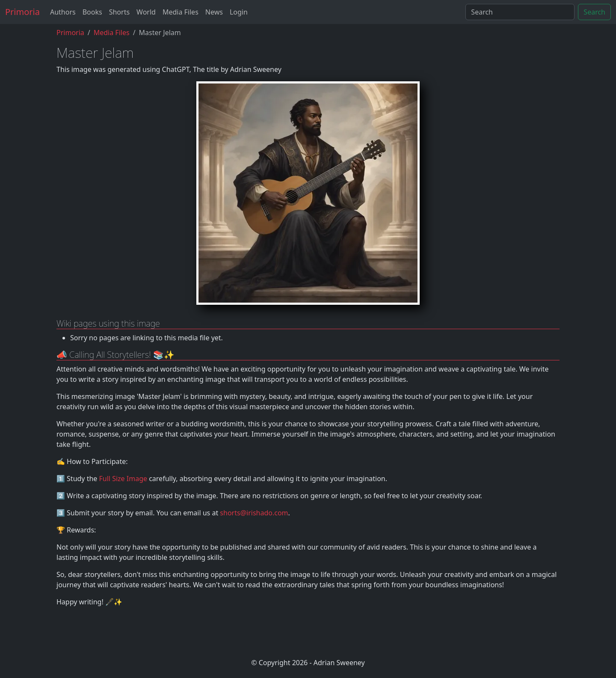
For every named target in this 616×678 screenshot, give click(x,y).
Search (594, 12)
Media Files (181, 12)
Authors (63, 12)
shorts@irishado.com (254, 513)
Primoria (22, 12)
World (146, 12)
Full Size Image (123, 479)
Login (239, 12)
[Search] (520, 12)
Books (92, 12)
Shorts (119, 12)
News (214, 12)
